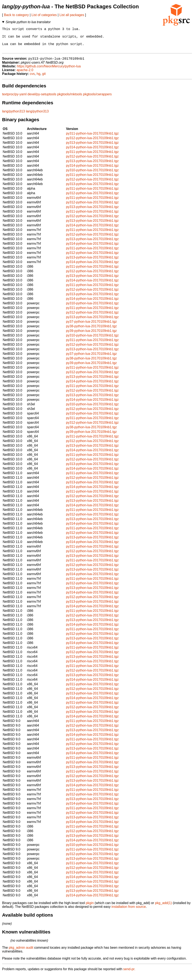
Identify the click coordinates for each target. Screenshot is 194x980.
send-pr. (129, 975)
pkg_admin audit (21, 953)
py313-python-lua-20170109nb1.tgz (92, 148)
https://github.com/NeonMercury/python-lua (49, 72)
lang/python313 (13, 117)
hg (38, 79)
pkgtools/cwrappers (97, 100)
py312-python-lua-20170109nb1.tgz (92, 144)
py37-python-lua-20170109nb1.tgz (91, 327)
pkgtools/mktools (70, 100)
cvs (32, 79)
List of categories (44, 15)
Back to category (16, 15)
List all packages (72, 15)
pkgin (90, 909)
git (44, 79)
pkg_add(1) (163, 909)
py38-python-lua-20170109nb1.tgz (91, 332)
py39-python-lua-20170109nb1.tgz (91, 336)
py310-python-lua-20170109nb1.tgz (92, 176)
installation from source (129, 912)
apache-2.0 (25, 76)
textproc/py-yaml (14, 100)
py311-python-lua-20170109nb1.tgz (92, 139)
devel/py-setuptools (42, 100)
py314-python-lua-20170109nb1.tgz (92, 153)
